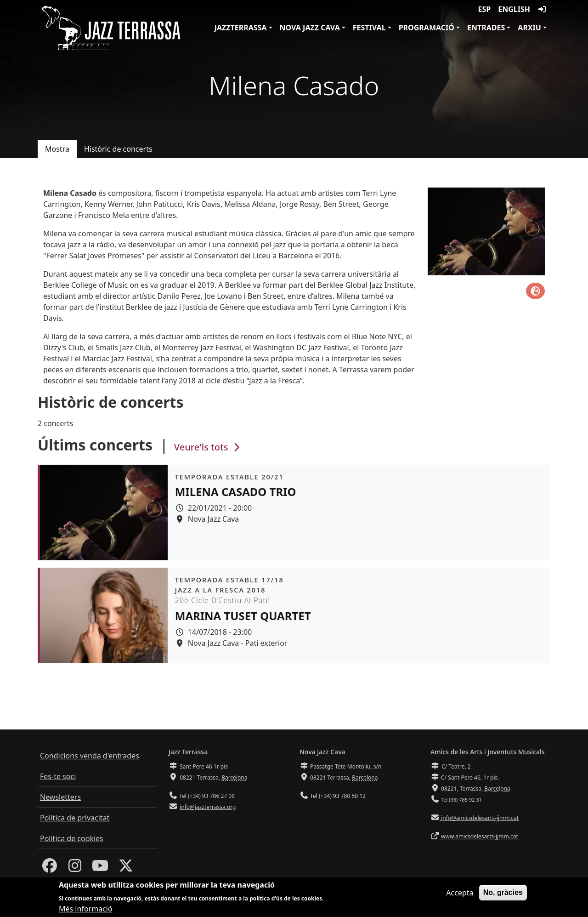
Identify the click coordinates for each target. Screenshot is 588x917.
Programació (427, 28)
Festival (369, 28)
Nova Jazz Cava (310, 28)
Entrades (486, 28)
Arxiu (529, 28)
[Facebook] (50, 868)
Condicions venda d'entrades (90, 756)
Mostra (57, 149)
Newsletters (60, 797)
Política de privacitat (75, 818)
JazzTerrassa (241, 28)
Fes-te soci (58, 776)
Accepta (460, 894)
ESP (485, 9)
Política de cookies (72, 838)
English (514, 9)
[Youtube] (100, 868)
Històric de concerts (118, 149)
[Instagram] (75, 868)
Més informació (86, 911)
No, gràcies (503, 894)
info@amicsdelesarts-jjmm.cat (479, 818)
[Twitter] (126, 868)
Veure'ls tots (208, 447)
